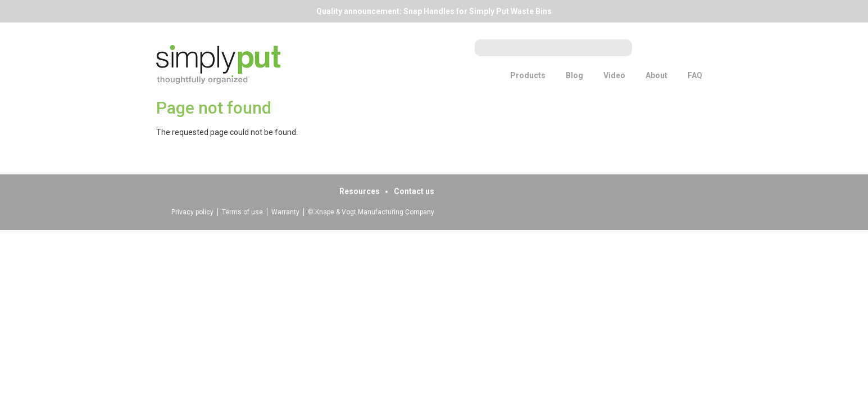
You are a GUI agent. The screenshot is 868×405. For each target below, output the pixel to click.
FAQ (695, 75)
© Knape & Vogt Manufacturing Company (371, 212)
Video (614, 75)
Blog (574, 75)
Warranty (285, 212)
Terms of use (242, 212)
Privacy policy (192, 212)
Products (528, 75)
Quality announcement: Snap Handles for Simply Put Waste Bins (434, 11)
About (656, 75)
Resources (360, 191)
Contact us (414, 191)
